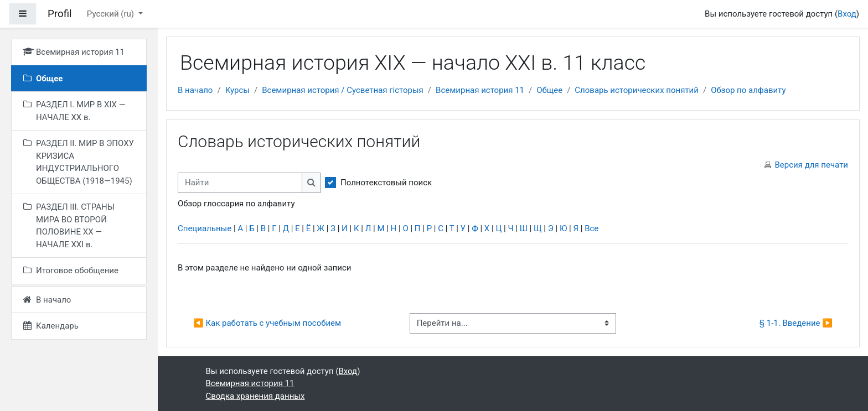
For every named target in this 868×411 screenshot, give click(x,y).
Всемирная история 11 (480, 90)
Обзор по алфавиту (748, 90)
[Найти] (240, 183)
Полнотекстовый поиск (386, 183)
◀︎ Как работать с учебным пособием (267, 323)
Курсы (237, 90)
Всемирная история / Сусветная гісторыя (343, 90)
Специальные (205, 228)
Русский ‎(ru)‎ (112, 14)
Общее (549, 90)
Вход (847, 14)
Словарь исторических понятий (637, 90)
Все (591, 228)
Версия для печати (811, 165)
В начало (195, 90)
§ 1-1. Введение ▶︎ (796, 323)
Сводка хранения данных (255, 396)
